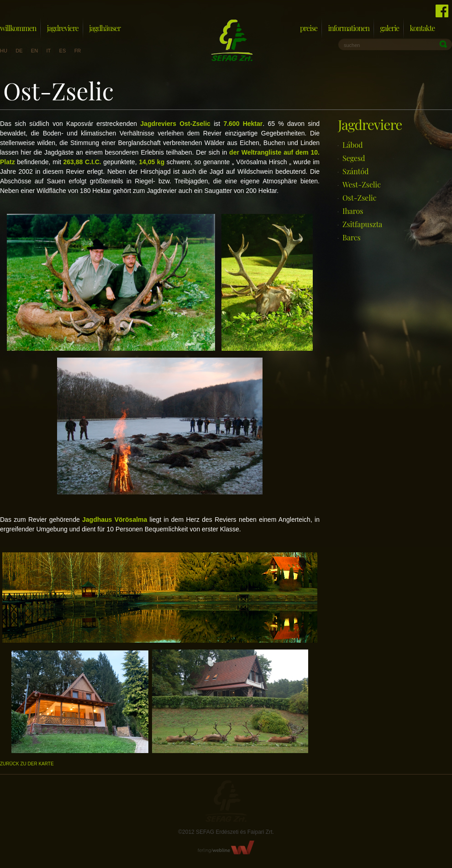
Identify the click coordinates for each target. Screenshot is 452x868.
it (48, 51)
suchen (352, 45)
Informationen (349, 28)
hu (4, 51)
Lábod (352, 145)
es (63, 51)
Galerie (390, 28)
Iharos (353, 211)
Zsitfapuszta (362, 224)
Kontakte (423, 28)
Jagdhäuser (105, 28)
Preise (309, 28)
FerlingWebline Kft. (226, 847)
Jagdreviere (63, 28)
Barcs (352, 237)
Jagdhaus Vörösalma (115, 520)
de (19, 51)
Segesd (354, 158)
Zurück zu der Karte (27, 764)
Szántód (356, 171)
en (34, 51)
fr (78, 51)
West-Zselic (362, 185)
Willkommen (18, 28)
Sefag (226, 801)
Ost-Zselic (359, 198)
